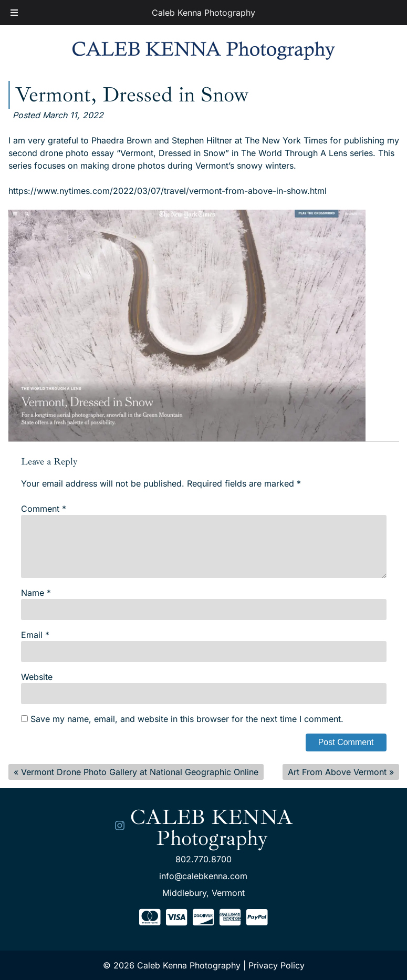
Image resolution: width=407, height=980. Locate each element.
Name (36, 593)
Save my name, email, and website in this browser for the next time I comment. (187, 719)
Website (37, 677)
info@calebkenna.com (203, 876)
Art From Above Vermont (337, 772)
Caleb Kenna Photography (203, 13)
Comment (44, 509)
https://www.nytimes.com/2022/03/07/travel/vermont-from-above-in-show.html (168, 191)
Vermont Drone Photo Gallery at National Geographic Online (140, 772)
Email (35, 635)
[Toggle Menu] (14, 13)
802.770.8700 (203, 859)
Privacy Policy (276, 965)
